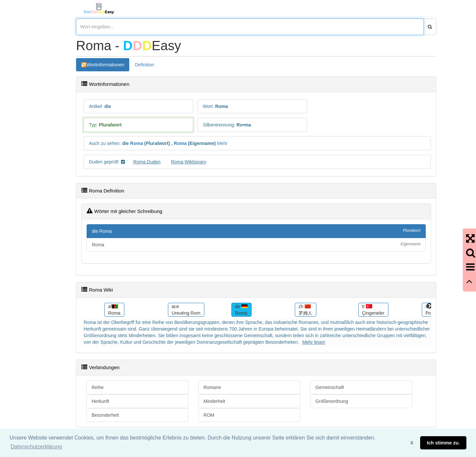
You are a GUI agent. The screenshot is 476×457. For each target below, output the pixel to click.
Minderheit (214, 401)
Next (429, 306)
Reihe (98, 387)
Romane (212, 387)
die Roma (256, 231)
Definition (144, 65)
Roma (137, 143)
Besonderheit (105, 415)
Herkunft (100, 401)
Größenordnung (332, 401)
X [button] (412, 443)
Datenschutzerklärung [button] (36, 447)
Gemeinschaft (330, 387)
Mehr (222, 143)
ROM (209, 415)
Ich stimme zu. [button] (443, 443)
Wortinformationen (105, 65)
